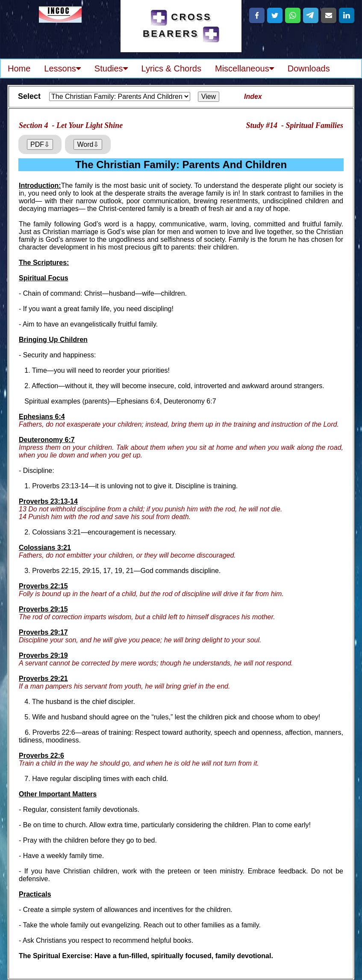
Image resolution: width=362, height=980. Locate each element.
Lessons (62, 68)
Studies (111, 68)
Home (19, 68)
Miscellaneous (244, 68)
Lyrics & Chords (171, 68)
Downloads (309, 68)
